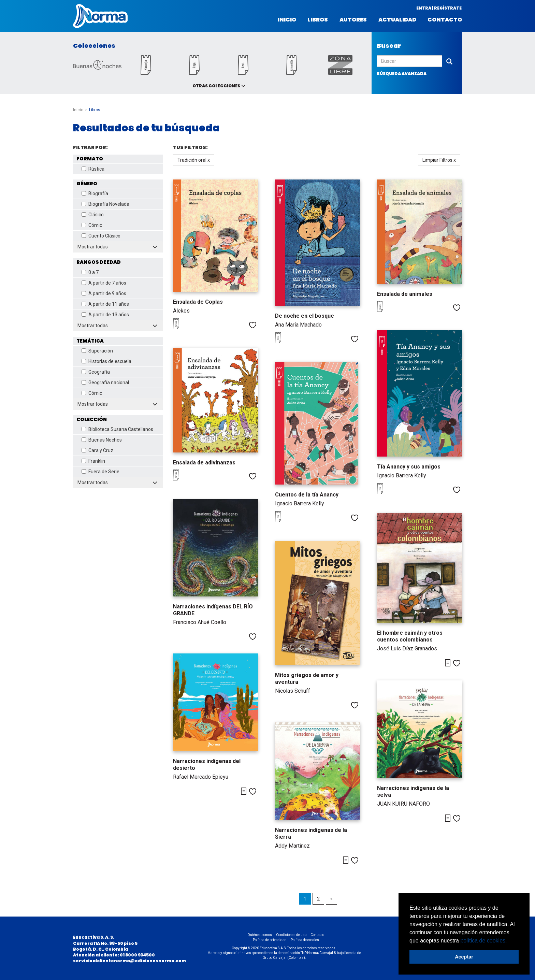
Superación (97, 351)
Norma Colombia (100, 16)
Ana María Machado (298, 325)
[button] (509, 941)
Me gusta (253, 325)
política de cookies (483, 941)
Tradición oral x (194, 160)
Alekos (181, 311)
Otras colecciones (216, 86)
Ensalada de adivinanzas (204, 463)
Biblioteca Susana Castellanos (117, 429)
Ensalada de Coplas (198, 302)
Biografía (95, 193)
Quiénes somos (260, 935)
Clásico (93, 215)
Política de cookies (305, 940)
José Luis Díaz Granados (407, 648)
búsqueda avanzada (402, 74)
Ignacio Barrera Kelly (402, 475)
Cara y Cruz (97, 450)
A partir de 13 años (105, 315)
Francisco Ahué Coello (200, 622)
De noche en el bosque (305, 316)
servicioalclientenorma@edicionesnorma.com (129, 961)
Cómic (92, 225)
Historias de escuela (106, 361)
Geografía (96, 372)
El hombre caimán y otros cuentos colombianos (410, 636)
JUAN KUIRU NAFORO (403, 804)
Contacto (445, 20)
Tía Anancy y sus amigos (409, 467)
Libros (318, 20)
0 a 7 (90, 272)
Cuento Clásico (101, 236)
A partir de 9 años (104, 293)
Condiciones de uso (291, 935)
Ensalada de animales (405, 294)
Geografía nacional (105, 383)
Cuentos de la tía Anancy (307, 495)
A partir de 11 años (105, 304)
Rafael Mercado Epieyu (201, 777)
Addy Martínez (292, 846)
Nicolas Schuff (293, 691)
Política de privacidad (270, 940)
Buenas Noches (102, 440)
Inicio (287, 20)
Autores (353, 20)
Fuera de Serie (100, 472)
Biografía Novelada (105, 204)
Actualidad (397, 20)
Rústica (93, 169)
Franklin (93, 461)
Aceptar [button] (464, 957)
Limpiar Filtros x (439, 160)
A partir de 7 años (104, 283)
